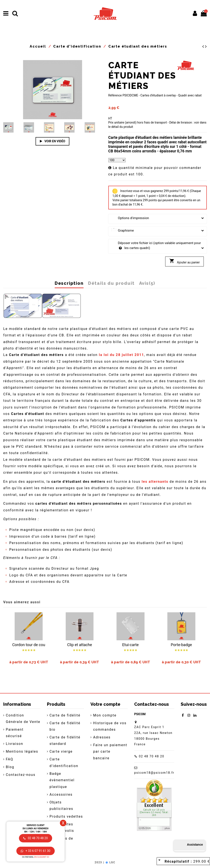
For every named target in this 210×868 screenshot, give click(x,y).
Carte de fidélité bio (65, 726)
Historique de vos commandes (110, 726)
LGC (110, 862)
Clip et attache (80, 645)
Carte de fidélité (65, 715)
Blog (10, 767)
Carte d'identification (64, 762)
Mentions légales (22, 751)
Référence (115, 95)
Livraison (15, 744)
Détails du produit (111, 283)
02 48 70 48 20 (152, 756)
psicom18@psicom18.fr (154, 773)
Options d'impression (158, 218)
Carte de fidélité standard (65, 740)
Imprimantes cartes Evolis (62, 827)
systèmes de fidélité (61, 842)
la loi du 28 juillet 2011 (121, 355)
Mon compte (105, 715)
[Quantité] (117, 160)
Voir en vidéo (53, 141)
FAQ (9, 759)
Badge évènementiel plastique (62, 780)
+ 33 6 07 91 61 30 (35, 851)
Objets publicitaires (61, 805)
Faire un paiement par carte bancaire (110, 752)
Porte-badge (181, 645)
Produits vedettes (66, 816)
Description (69, 283)
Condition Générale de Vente (23, 719)
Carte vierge (61, 751)
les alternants (155, 482)
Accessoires (61, 795)
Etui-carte (130, 645)
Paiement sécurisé (15, 733)
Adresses (102, 737)
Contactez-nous (21, 775)
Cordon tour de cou (29, 645)
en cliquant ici (42, 857)
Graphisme (158, 231)
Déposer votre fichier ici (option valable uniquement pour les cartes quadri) (158, 246)
